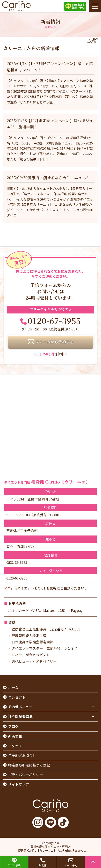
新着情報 (15, 736)
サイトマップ (19, 784)
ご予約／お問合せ (22, 755)
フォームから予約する (54, 342)
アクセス (15, 746)
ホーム (13, 687)
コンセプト (17, 697)
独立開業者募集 (20, 716)
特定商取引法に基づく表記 (29, 765)
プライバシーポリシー (26, 775)
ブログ (13, 726)
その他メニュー (20, 707)
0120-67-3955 (54, 320)
